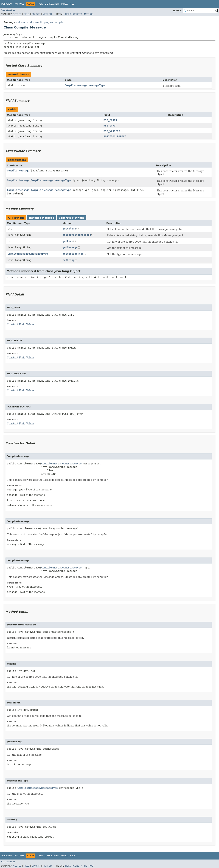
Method (47, 14)
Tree (40, 4)
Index (64, 4)
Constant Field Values (21, 324)
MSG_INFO (109, 126)
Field (26, 14)
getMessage (70, 247)
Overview (7, 4)
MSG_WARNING (112, 131)
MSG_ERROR (110, 120)
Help (73, 4)
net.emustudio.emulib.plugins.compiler (40, 22)
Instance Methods (41, 218)
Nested (17, 14)
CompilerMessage (18, 171)
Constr (36, 14)
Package (19, 4)
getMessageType (73, 254)
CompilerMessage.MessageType (85, 85)
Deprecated (52, 4)
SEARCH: (177, 11)
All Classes (8, 10)
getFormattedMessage (77, 235)
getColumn (69, 229)
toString (68, 260)
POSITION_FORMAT (115, 136)
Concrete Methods (72, 218)
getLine (68, 241)
